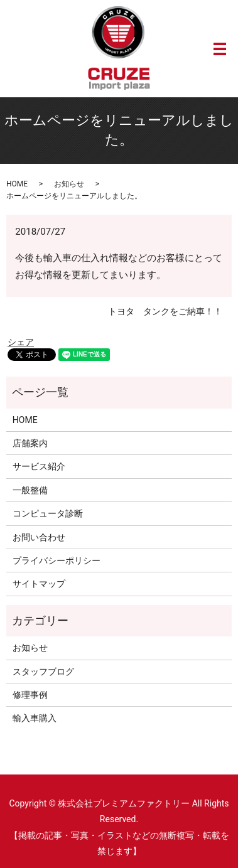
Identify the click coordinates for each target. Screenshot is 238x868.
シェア (21, 342)
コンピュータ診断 (48, 513)
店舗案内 (30, 443)
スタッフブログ (43, 672)
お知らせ (69, 184)
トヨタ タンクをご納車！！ (165, 311)
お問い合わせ (39, 537)
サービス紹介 (39, 466)
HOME (17, 184)
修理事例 (30, 695)
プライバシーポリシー (57, 560)
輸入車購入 (35, 718)
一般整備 (30, 490)
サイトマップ (39, 584)
